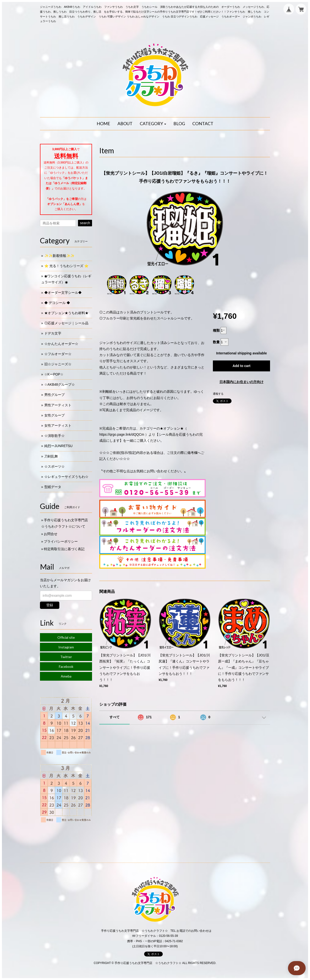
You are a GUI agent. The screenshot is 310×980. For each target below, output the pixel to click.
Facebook (66, 666)
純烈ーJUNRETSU (58, 446)
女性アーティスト (58, 425)
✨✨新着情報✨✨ (59, 256)
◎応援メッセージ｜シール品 (66, 323)
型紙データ (53, 487)
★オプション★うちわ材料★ (66, 313)
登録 (50, 605)
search (85, 223)
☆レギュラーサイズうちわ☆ (66, 477)
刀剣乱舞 (51, 456)
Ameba (66, 676)
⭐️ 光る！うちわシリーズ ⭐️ (66, 266)
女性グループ (54, 415)
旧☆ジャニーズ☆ (58, 364)
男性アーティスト (58, 405)
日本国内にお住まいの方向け (241, 382)
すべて (115, 717)
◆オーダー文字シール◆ (63, 293)
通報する (218, 394)
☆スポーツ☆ (54, 466)
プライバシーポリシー (61, 541)
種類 (216, 330)
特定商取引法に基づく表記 (64, 549)
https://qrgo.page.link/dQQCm (122, 434)
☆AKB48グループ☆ (60, 384)
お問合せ (51, 534)
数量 (216, 342)
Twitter (66, 657)
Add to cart (241, 366)
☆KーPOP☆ (54, 374)
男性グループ (54, 395)
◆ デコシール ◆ (57, 303)
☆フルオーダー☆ (58, 354)
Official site (66, 637)
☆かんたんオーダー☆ (61, 344)
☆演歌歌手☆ (54, 436)
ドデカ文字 (53, 333)
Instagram (66, 647)
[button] (153, 124)
